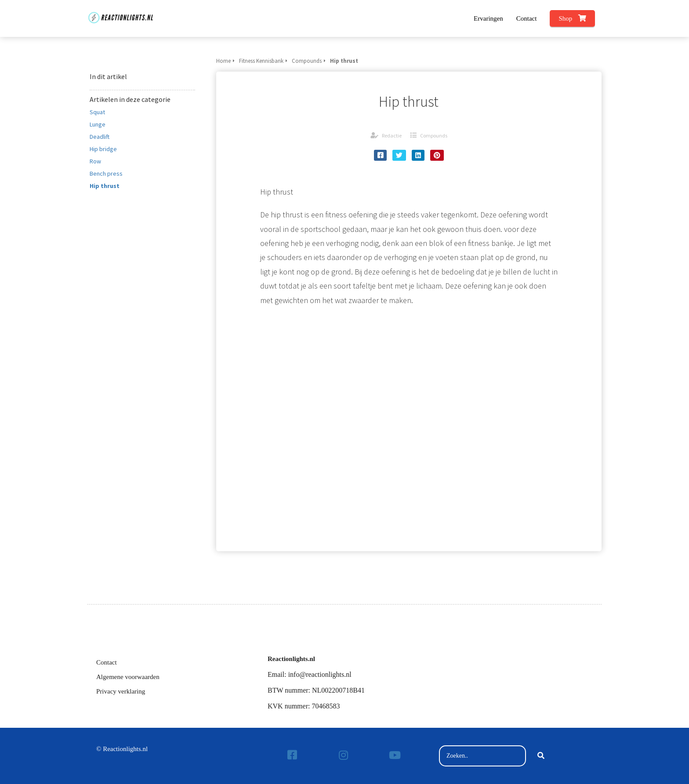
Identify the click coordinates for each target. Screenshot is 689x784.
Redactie (392, 135)
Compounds (434, 135)
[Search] (541, 756)
